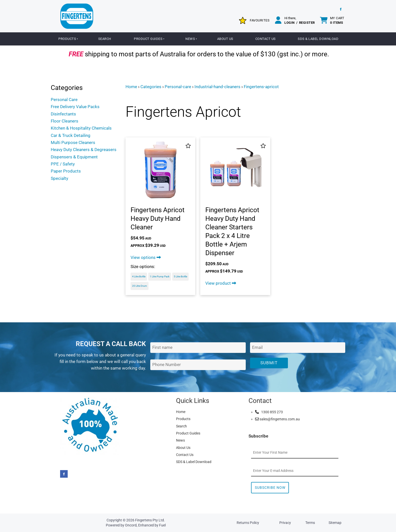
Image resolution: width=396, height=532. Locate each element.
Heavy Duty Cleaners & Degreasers (84, 150)
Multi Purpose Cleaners (73, 142)
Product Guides (148, 39)
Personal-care (178, 87)
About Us (225, 39)
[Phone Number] (198, 365)
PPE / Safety (63, 164)
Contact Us (266, 39)
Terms (310, 523)
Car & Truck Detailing (71, 135)
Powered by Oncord (121, 525)
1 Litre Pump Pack (160, 276)
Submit (269, 363)
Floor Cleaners (65, 121)
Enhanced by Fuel (152, 525)
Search (105, 39)
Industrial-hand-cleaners (217, 87)
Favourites (260, 20)
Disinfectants (63, 114)
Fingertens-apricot (261, 87)
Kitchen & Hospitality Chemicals (81, 128)
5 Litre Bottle (180, 276)
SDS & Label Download (318, 39)
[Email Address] (298, 348)
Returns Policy (248, 523)
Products (67, 39)
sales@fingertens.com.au (277, 419)
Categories (151, 87)
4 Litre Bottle (139, 276)
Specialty (59, 178)
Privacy (285, 523)
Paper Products (66, 171)
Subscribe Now (270, 488)
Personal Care (64, 100)
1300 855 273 (269, 412)
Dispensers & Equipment (74, 157)
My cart (337, 20)
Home (131, 87)
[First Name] (198, 348)
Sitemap (335, 523)
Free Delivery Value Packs (75, 107)
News (190, 39)
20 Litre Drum (140, 286)
